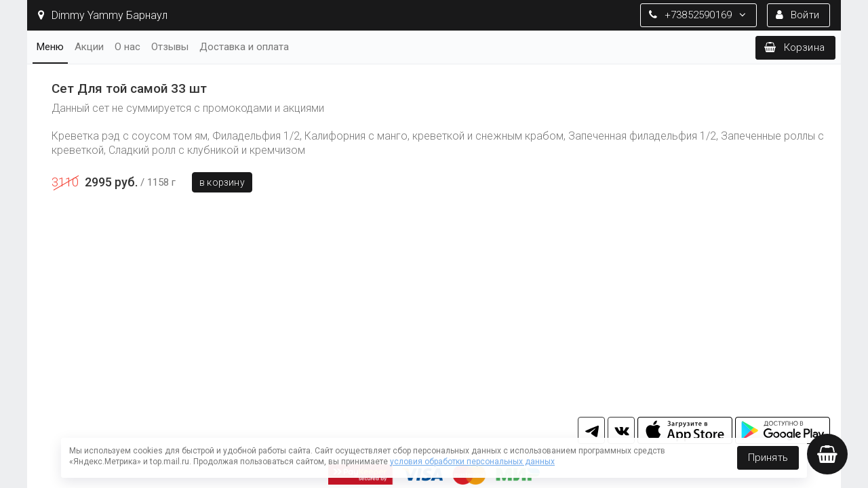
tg (591, 430)
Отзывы (170, 47)
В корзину (222, 182)
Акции (89, 47)
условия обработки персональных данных (472, 462)
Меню (50, 47)
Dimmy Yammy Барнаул (103, 15)
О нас (127, 47)
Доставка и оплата (244, 47)
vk (621, 430)
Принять (768, 457)
